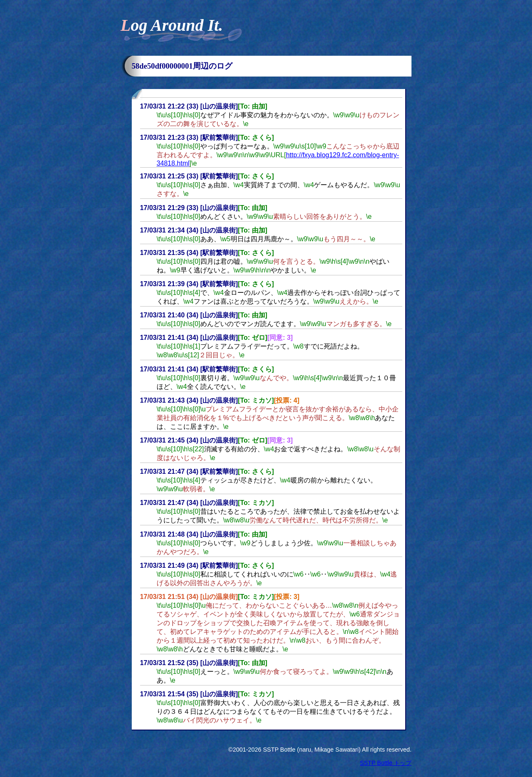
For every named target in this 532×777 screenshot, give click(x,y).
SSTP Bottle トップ (386, 763)
